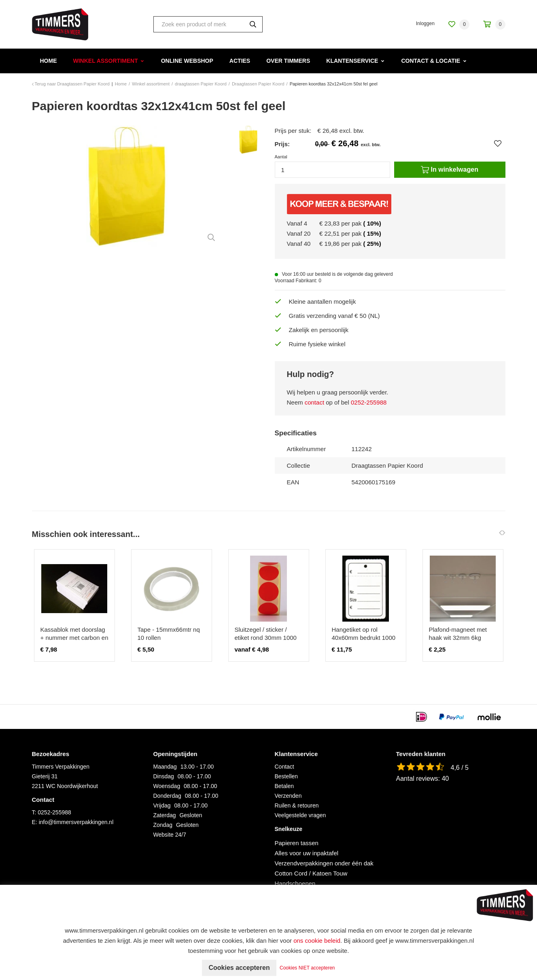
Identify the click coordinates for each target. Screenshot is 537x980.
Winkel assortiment (106, 61)
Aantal (281, 157)
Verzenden (288, 796)
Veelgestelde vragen (300, 815)
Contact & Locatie (431, 61)
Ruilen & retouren (297, 805)
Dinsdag (164, 776)
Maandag (165, 767)
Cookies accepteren (239, 968)
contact (314, 402)
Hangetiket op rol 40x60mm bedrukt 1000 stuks (364, 638)
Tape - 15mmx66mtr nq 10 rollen (169, 634)
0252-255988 (369, 402)
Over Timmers (288, 61)
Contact (284, 767)
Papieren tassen (297, 843)
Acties (240, 61)
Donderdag (167, 796)
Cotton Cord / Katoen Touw (311, 873)
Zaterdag (165, 815)
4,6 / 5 (460, 768)
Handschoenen (295, 883)
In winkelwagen (450, 170)
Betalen (284, 786)
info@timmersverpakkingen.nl (76, 822)
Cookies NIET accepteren (307, 968)
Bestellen (287, 776)
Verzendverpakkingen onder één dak (324, 863)
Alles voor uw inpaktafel (307, 853)
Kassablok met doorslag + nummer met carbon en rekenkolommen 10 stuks (74, 638)
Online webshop (187, 61)
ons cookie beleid (317, 941)
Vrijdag (162, 805)
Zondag (163, 825)
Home (49, 61)
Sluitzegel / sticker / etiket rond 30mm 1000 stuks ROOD (266, 638)
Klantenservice (352, 61)
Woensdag (167, 786)
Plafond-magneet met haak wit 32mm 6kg (458, 634)
